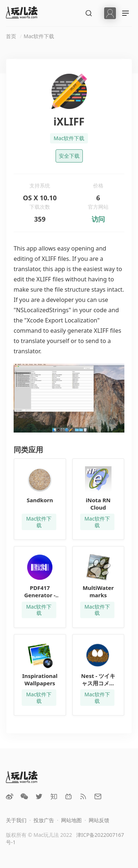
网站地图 (71, 820)
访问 (98, 219)
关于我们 (16, 820)
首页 (11, 36)
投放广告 (44, 820)
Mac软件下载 (39, 36)
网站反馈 (99, 820)
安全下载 (69, 156)
